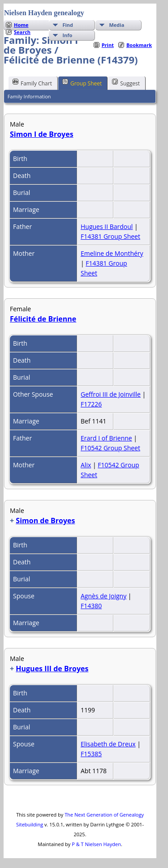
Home (21, 25)
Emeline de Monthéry (112, 253)
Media (116, 25)
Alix (86, 465)
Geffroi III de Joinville (111, 394)
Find (68, 25)
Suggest (126, 83)
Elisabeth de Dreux (108, 744)
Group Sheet (82, 83)
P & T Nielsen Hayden (96, 844)
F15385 (91, 754)
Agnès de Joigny (103, 596)
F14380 (91, 606)
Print (108, 45)
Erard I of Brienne (106, 438)
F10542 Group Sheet (110, 448)
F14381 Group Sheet (110, 236)
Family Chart (32, 83)
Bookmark (139, 45)
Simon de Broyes (45, 521)
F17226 (91, 404)
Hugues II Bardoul (107, 227)
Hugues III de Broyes (52, 669)
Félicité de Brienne (43, 319)
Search (22, 32)
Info (67, 35)
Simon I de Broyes (42, 134)
